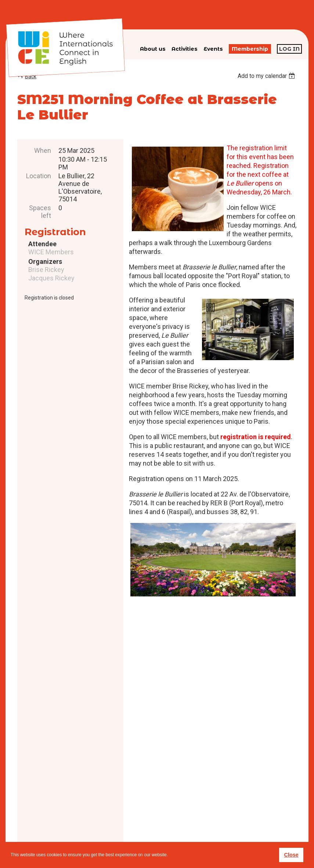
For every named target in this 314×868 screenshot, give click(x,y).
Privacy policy (174, 828)
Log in (289, 49)
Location (39, 176)
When (43, 150)
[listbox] (267, 76)
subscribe (235, 816)
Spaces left (40, 212)
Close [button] (291, 855)
